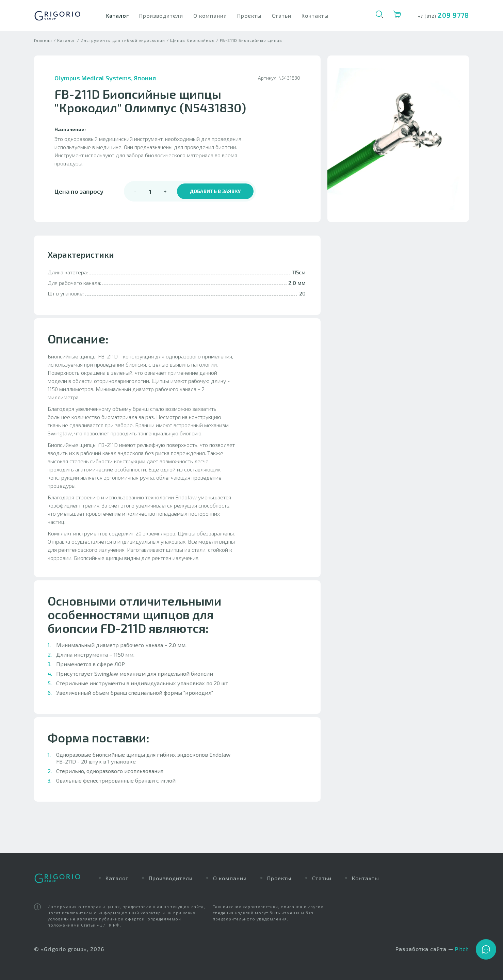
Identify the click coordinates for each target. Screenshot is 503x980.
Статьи (282, 15)
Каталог (117, 15)
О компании (210, 15)
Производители (161, 15)
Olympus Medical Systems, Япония (105, 85)
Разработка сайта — (432, 949)
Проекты (249, 15)
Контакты (315, 15)
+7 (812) (428, 16)
